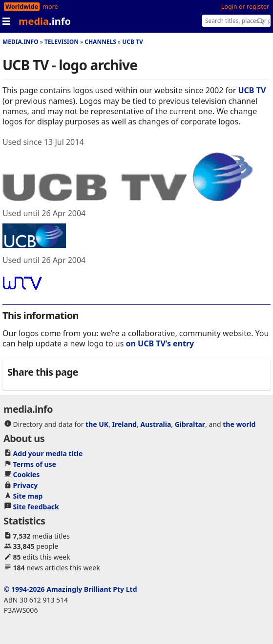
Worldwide (22, 7)
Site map (28, 496)
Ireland (125, 424)
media (45, 21)
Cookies (27, 474)
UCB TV (133, 42)
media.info (21, 42)
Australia (156, 424)
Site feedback (36, 507)
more (50, 7)
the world (239, 424)
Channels (100, 42)
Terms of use (35, 464)
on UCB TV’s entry (160, 343)
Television (62, 42)
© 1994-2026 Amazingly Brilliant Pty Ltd (71, 589)
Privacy (26, 485)
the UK (97, 424)
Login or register (245, 7)
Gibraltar (190, 424)
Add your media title (48, 453)
